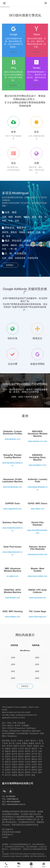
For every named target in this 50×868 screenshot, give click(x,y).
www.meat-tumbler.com (38, 576)
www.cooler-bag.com (37, 617)
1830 (37, 671)
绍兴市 (8, 764)
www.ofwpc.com (37, 509)
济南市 (28, 754)
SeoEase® (34, 733)
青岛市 (28, 759)
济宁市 (34, 754)
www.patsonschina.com (37, 554)
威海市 (34, 767)
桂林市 (8, 751)
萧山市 (21, 770)
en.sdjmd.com (12, 576)
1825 (13, 678)
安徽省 (25, 743)
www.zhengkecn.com (37, 465)
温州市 (21, 767)
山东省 (18, 743)
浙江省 (11, 743)
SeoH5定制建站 (9, 733)
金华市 (14, 754)
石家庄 (14, 764)
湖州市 (28, 751)
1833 (13, 664)
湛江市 (8, 775)
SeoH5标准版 (22, 733)
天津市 (20, 741)
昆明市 (8, 756)
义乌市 (8, 772)
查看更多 (25, 686)
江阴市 (8, 754)
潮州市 (16, 746)
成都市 (8, 749)
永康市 (14, 772)
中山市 (34, 772)
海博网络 (26, 856)
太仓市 (28, 764)
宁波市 (8, 759)
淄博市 (21, 775)
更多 (33, 775)
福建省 (31, 743)
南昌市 (14, 759)
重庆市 (33, 741)
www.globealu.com (12, 439)
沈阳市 (21, 764)
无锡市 (14, 767)
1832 (37, 664)
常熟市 (29, 746)
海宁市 (34, 751)
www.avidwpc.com (13, 617)
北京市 (13, 741)
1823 (37, 678)
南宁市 (21, 759)
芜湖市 (8, 770)
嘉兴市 (21, 754)
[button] (4, 3)
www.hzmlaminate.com (12, 487)
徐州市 (14, 770)
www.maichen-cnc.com (38, 441)
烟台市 (21, 772)
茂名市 (34, 756)
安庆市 (38, 743)
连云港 (14, 756)
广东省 (40, 741)
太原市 (8, 767)
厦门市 (28, 770)
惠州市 (14, 751)
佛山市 (28, 749)
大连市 (21, 749)
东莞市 (14, 749)
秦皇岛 (34, 759)
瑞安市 (8, 762)
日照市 (14, 762)
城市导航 (6, 741)
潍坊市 (28, 767)
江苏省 (5, 743)
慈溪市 (36, 746)
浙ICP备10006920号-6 (38, 856)
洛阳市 (21, 756)
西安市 (34, 770)
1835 (37, 658)
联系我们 (10, 265)
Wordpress (12, 736)
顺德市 (34, 762)
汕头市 (28, 762)
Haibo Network (16, 856)
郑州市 (28, 775)
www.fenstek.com (12, 598)
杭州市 (21, 751)
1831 (13, 671)
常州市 (23, 746)
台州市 (34, 764)
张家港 (14, 775)
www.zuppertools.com (13, 509)
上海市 (27, 741)
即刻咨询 (13, 52)
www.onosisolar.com (38, 598)
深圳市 (21, 762)
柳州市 (28, 756)
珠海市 (28, 772)
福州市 (34, 749)
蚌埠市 (10, 746)
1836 (13, 658)
